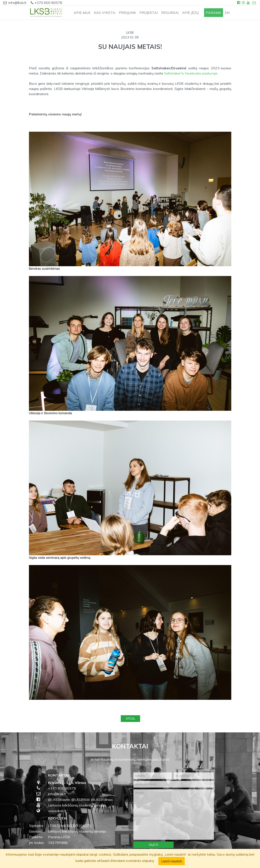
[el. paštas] (194, 776)
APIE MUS (82, 13)
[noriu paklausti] (174, 784)
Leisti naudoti (172, 861)
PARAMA (214, 13)
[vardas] (153, 776)
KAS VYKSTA (105, 13)
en (227, 13)
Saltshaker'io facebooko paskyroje (191, 73)
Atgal (131, 718)
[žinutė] (174, 815)
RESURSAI (170, 13)
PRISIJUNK (127, 13)
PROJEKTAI (149, 13)
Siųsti (153, 845)
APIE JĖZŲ (190, 13)
